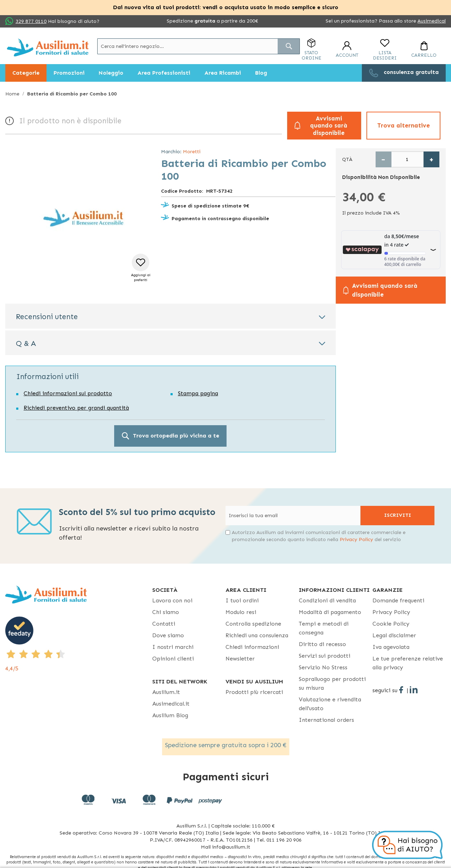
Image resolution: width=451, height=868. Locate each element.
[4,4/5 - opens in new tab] (79, 645)
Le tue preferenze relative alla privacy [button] (408, 663)
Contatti (164, 624)
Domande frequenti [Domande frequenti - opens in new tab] (398, 600)
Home (12, 94)
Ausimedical (432, 21)
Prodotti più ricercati (254, 692)
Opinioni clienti (173, 659)
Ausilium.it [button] (166, 692)
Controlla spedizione (253, 624)
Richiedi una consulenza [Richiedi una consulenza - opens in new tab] (257, 635)
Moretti (192, 152)
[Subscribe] (397, 516)
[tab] (171, 316)
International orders (326, 720)
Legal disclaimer (394, 635)
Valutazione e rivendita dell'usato (330, 704)
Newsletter (240, 659)
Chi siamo (166, 612)
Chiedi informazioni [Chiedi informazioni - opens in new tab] (252, 647)
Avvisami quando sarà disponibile (329, 126)
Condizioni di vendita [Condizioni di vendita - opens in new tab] (327, 600)
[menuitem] (26, 73)
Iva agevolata (391, 647)
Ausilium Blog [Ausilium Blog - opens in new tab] (170, 715)
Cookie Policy (391, 624)
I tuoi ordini (242, 600)
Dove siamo (168, 635)
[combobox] (199, 46)
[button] (141, 268)
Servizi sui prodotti (325, 656)
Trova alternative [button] (404, 125)
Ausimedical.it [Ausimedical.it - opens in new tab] (171, 704)
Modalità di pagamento (330, 612)
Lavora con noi (172, 600)
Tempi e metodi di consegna (324, 628)
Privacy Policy (356, 540)
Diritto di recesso (322, 644)
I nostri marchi (173, 647)
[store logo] (48, 47)
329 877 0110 (31, 21)
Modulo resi (241, 612)
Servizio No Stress (323, 667)
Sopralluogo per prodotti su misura (332, 683)
